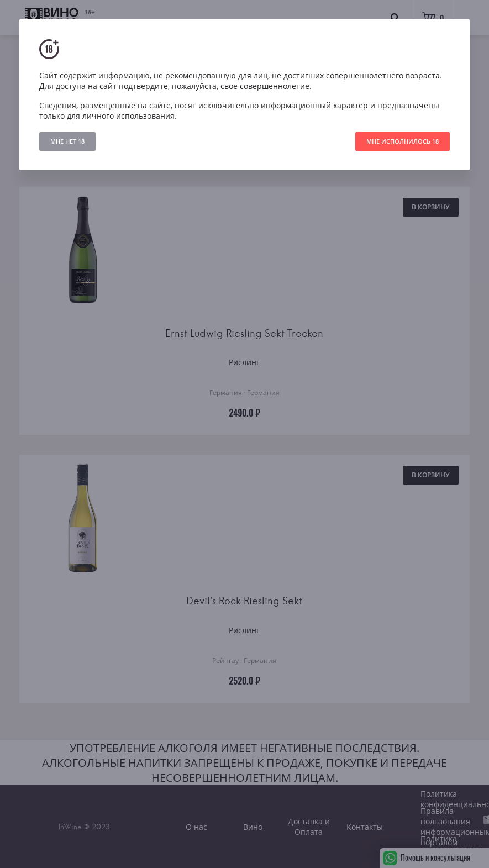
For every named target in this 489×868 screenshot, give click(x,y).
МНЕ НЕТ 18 (67, 141)
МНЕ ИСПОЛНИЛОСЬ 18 (403, 141)
